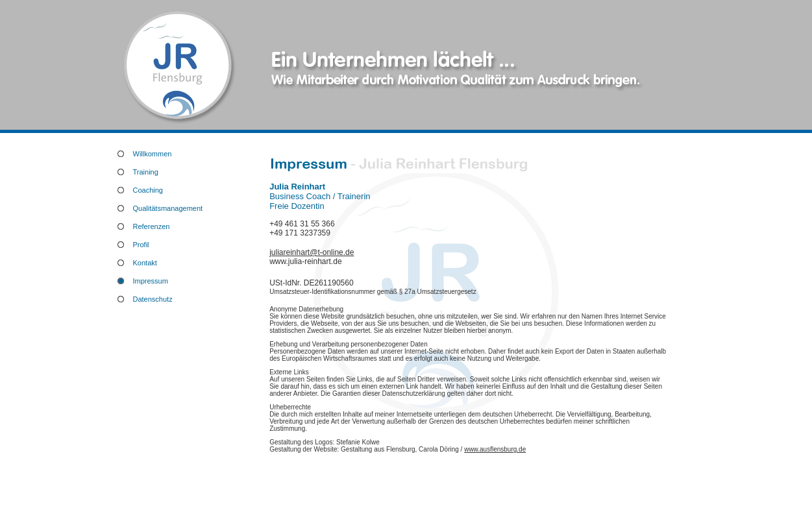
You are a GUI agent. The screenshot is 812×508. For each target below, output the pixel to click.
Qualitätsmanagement (168, 208)
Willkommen (153, 154)
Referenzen (152, 226)
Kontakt (145, 263)
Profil (141, 245)
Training (146, 172)
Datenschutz (153, 299)
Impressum (151, 281)
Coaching (148, 190)
